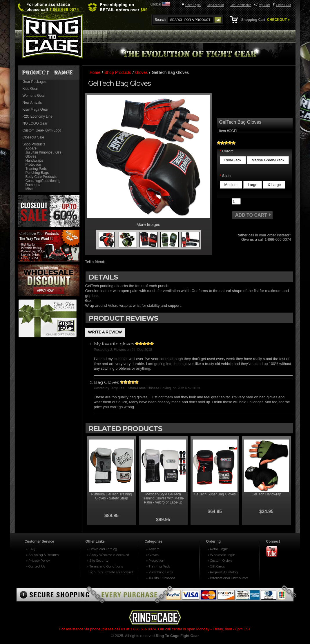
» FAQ (31, 549)
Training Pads (36, 169)
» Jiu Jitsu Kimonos (161, 578)
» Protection (155, 561)
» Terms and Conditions (105, 566)
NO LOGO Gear (35, 123)
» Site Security (98, 561)
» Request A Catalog (223, 572)
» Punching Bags (160, 572)
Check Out (284, 5)
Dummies (33, 185)
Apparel (31, 148)
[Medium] (231, 185)
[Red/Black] (233, 160)
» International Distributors (228, 578)
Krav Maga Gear (35, 110)
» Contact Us (36, 566)
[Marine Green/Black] (268, 160)
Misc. (30, 189)
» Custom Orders (220, 561)
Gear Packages (35, 82)
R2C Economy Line (38, 116)
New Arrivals (32, 103)
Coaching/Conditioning (43, 181)
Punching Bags (37, 173)
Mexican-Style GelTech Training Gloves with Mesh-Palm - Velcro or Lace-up (163, 498)
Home (95, 72)
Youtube (274, 552)
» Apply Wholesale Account (108, 555)
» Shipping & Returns (42, 555)
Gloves (31, 156)
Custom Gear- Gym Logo (42, 130)
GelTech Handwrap (266, 494)
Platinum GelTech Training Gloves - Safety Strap (111, 496)
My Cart (264, 5)
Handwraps (34, 160)
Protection (33, 165)
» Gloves (152, 555)
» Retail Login (218, 549)
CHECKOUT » (278, 20)
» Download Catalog (102, 549)
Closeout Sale (33, 137)
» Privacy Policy (38, 561)
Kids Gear (30, 89)
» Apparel (153, 549)
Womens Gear (34, 96)
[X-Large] (274, 185)
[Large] (253, 185)
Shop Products (34, 144)
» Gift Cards (216, 566)
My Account (216, 5)
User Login (193, 5)
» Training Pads (158, 566)
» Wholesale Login (222, 555)
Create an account (119, 572)
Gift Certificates (241, 5)
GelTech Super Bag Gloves (215, 494)
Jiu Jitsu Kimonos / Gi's (43, 152)
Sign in (94, 572)
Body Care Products (41, 177)
